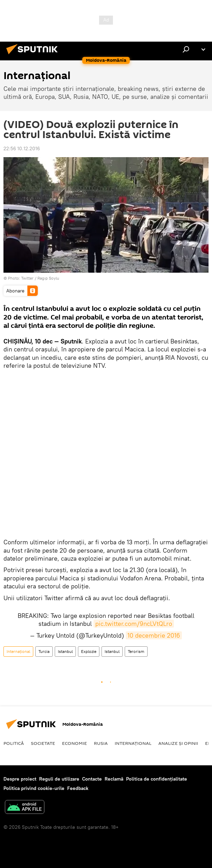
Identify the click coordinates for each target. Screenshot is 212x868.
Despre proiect (20, 779)
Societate (43, 743)
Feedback (78, 788)
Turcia (44, 651)
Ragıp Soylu (48, 278)
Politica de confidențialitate (157, 779)
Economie (74, 743)
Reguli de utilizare (59, 779)
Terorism (136, 651)
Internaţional (18, 651)
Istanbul (65, 651)
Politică (14, 743)
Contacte (92, 779)
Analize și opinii (178, 743)
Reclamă (114, 779)
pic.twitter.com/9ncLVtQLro (134, 624)
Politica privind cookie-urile (34, 788)
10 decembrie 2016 (154, 635)
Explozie (89, 651)
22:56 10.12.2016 (22, 148)
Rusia (101, 743)
